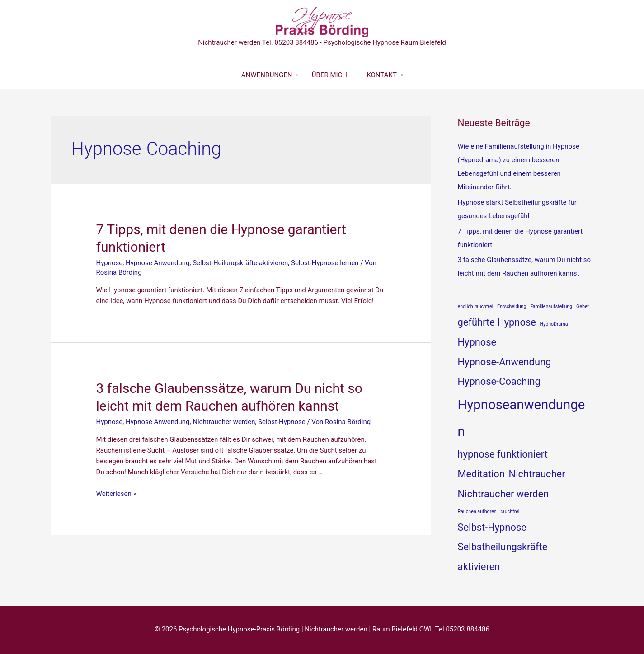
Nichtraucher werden (224, 422)
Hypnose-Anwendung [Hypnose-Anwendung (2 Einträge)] (505, 362)
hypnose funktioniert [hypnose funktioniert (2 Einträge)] (503, 454)
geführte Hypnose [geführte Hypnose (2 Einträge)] (497, 322)
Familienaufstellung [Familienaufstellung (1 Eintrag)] (551, 306)
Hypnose (110, 263)
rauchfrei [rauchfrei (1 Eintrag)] (510, 512)
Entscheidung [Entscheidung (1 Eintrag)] (512, 306)
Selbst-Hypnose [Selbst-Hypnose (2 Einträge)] (492, 527)
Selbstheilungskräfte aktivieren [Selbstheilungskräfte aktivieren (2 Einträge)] (503, 557)
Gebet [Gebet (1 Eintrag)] (583, 306)
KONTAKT (382, 75)
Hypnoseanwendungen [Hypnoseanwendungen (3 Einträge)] (522, 418)
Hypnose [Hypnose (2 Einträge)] (477, 342)
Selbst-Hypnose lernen (325, 263)
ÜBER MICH (329, 75)
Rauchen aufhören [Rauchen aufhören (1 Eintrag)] (477, 512)
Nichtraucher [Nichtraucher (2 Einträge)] (537, 474)
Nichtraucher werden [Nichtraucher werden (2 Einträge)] (503, 494)
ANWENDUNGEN (267, 75)
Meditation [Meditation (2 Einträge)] (481, 474)
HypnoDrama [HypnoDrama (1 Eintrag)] (554, 324)
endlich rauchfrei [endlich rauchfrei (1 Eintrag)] (476, 306)
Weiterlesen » (116, 494)
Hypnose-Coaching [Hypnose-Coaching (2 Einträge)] (499, 381)
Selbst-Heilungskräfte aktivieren (240, 263)
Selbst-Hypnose (282, 422)
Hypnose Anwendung (158, 263)
